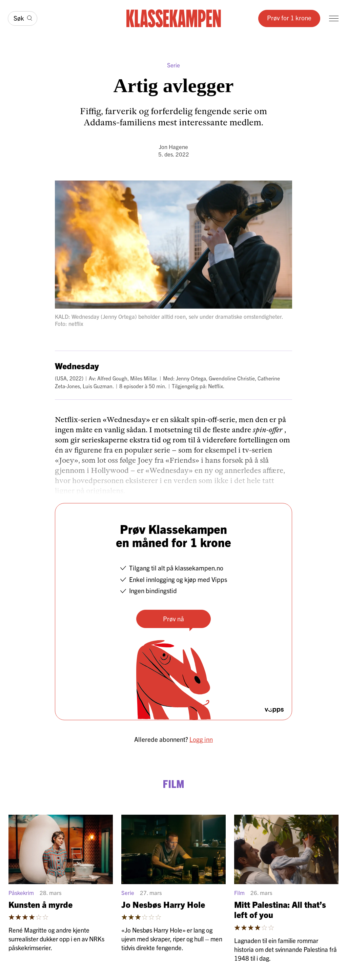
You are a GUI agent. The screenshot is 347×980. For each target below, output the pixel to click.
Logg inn (201, 739)
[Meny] (334, 18)
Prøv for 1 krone (289, 18)
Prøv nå (173, 619)
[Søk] (23, 19)
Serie (173, 65)
